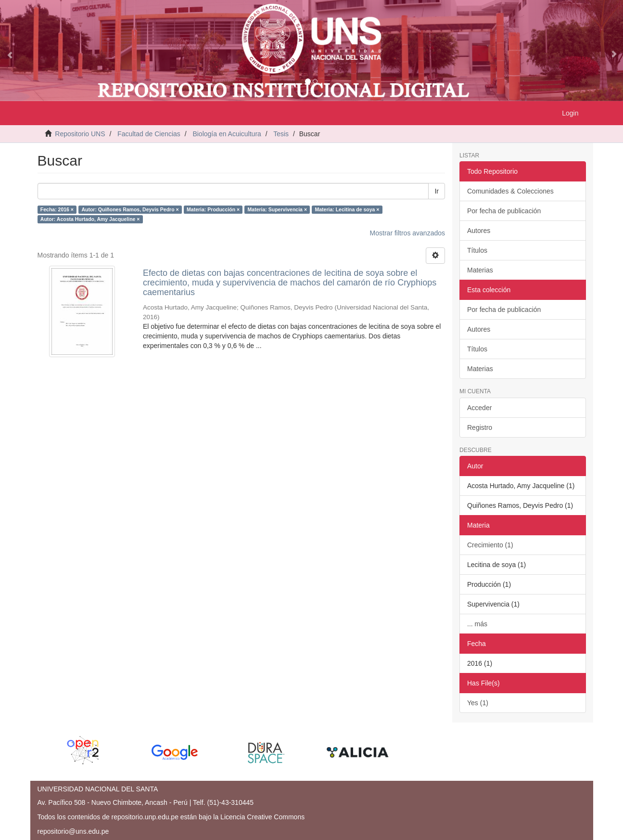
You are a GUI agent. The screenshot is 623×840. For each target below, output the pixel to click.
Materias (480, 270)
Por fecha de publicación (504, 211)
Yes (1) (478, 703)
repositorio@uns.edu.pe (73, 831)
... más (477, 624)
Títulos (477, 250)
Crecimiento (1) (490, 545)
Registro (480, 427)
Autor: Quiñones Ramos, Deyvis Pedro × (130, 209)
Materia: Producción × (213, 209)
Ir (437, 191)
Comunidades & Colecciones (510, 191)
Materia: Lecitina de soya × (347, 209)
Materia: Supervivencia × (277, 209)
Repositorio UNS (80, 134)
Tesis (281, 134)
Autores (479, 231)
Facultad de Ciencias (149, 134)
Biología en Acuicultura (227, 134)
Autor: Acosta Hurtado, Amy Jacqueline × (90, 219)
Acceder (479, 408)
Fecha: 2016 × (57, 209)
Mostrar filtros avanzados (407, 233)
